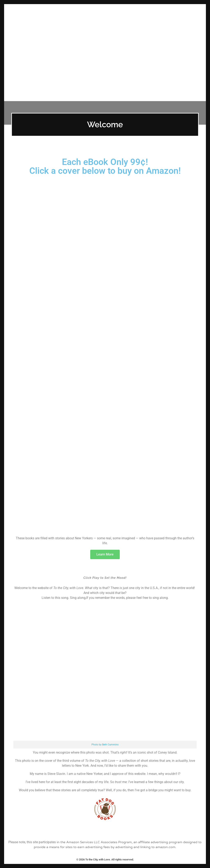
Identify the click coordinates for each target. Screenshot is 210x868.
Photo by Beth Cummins (105, 745)
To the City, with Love (105, 10)
